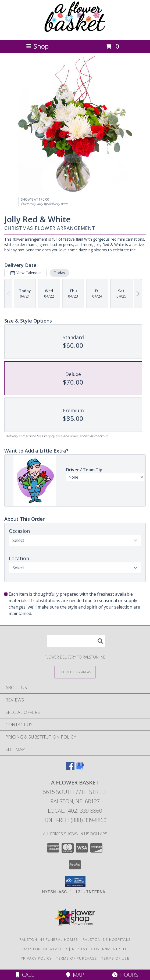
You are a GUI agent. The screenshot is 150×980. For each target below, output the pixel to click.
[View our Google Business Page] (80, 769)
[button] (75, 882)
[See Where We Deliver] (75, 672)
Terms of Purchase (76, 958)
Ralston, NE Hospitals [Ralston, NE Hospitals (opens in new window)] (107, 939)
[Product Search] (76, 641)
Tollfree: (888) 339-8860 (75, 820)
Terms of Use (115, 958)
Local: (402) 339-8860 (75, 811)
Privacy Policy (36, 958)
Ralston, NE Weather (45, 949)
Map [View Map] (75, 975)
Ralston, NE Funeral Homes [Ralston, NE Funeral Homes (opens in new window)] (49, 939)
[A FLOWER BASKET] (75, 32)
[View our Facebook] (70, 769)
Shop (37, 46)
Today (60, 273)
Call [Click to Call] (25, 975)
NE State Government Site (100, 949)
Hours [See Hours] (125, 975)
